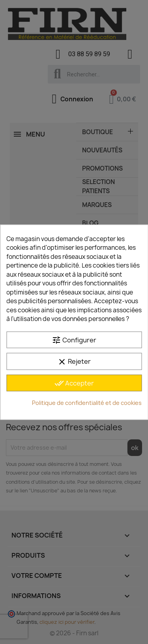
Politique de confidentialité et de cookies (87, 403)
